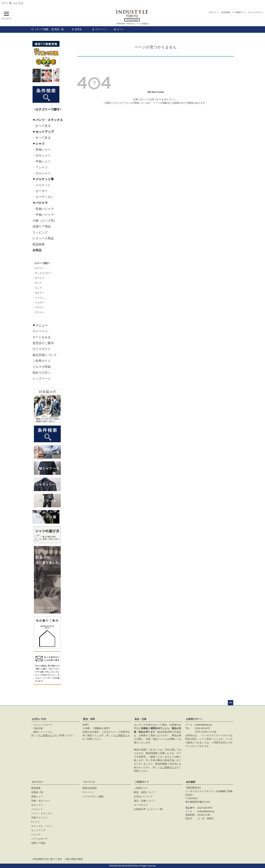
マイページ (99, 29)
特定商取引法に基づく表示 (48, 859)
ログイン (214, 12)
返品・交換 (140, 719)
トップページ (42, 379)
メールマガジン (257, 12)
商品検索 (39, 244)
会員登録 (226, 12)
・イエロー (38, 302)
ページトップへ (231, 703)
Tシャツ (35, 822)
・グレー (37, 283)
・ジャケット (42, 185)
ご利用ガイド (240, 12)
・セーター (40, 191)
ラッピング (40, 232)
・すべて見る (42, 126)
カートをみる (42, 337)
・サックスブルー (42, 273)
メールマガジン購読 (93, 796)
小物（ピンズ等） (45, 221)
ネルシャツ (37, 805)
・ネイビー (38, 278)
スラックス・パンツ (42, 826)
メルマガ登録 (42, 367)
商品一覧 (58, 29)
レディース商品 (43, 238)
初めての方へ (42, 373)
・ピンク (37, 288)
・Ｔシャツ (40, 167)
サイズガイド (42, 349)
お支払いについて (143, 796)
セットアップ (38, 830)
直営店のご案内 (43, 343)
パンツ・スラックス (42, 813)
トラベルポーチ (39, 839)
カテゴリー (38, 782)
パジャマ (36, 835)
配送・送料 (89, 719)
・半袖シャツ (42, 161)
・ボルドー (38, 293)
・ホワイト (38, 268)
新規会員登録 (90, 788)
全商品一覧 (37, 792)
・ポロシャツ (42, 155)
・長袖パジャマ (43, 209)
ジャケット (37, 809)
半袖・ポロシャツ (41, 801)
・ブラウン (38, 307)
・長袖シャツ (42, 150)
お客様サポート (194, 719)
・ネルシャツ (42, 173)
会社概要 (191, 782)
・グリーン (38, 312)
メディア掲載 (40, 29)
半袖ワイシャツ (39, 818)
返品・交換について (144, 801)
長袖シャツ (37, 796)
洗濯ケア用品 (42, 227)
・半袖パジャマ (43, 215)
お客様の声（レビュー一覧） (149, 809)
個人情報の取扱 (75, 859)
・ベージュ (38, 298)
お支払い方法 (39, 719)
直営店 (77, 29)
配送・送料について (144, 792)
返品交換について (45, 355)
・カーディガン (43, 197)
